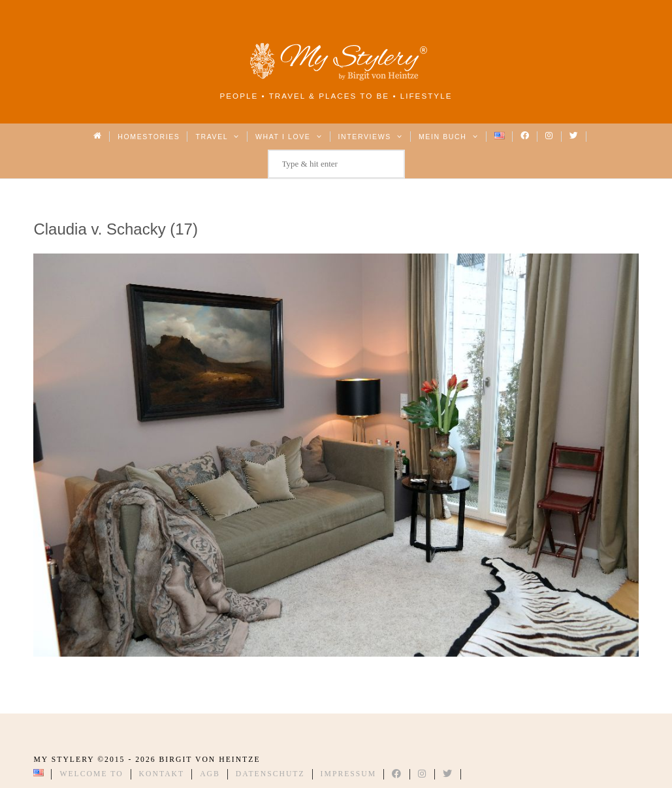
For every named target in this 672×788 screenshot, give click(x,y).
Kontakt (162, 774)
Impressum (349, 774)
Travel (217, 137)
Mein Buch (449, 137)
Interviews (371, 137)
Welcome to (91, 774)
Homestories (149, 137)
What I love (289, 137)
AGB (210, 774)
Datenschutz (270, 774)
